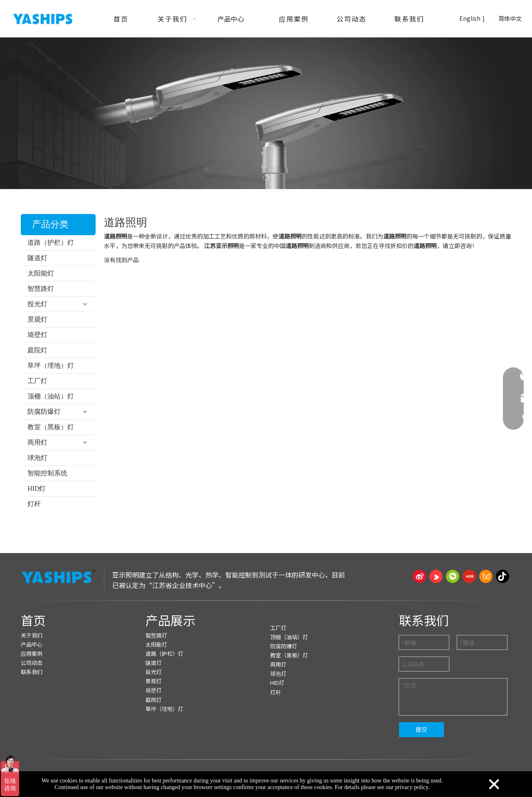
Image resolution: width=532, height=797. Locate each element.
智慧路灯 (41, 289)
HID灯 (37, 488)
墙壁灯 (37, 335)
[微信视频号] (486, 576)
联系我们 (32, 672)
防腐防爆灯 (44, 412)
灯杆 (34, 504)
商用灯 (37, 442)
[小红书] (469, 576)
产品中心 (32, 644)
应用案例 (32, 653)
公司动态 (32, 663)
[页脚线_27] (266, 600)
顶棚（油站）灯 (51, 396)
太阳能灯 (41, 273)
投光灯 (37, 304)
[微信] (453, 576)
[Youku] (436, 576)
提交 (421, 729)
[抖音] (502, 576)
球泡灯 (37, 458)
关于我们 (32, 635)
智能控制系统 (47, 473)
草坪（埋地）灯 (51, 365)
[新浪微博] (419, 576)
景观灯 (37, 319)
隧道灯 (37, 258)
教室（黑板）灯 (51, 427)
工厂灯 (37, 381)
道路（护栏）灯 (51, 242)
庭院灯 (37, 350)
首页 (33, 620)
